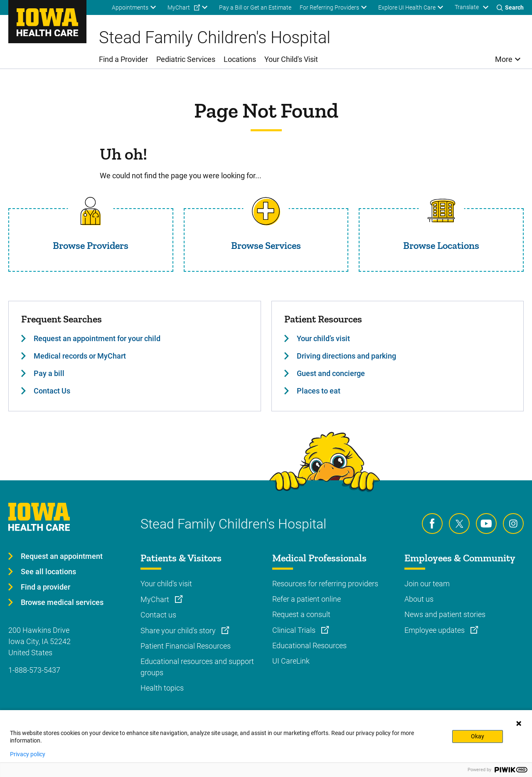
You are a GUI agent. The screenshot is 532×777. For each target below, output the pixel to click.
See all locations (48, 572)
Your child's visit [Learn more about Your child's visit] (166, 584)
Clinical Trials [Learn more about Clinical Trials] (295, 630)
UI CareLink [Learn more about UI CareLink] (291, 661)
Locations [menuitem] (240, 59)
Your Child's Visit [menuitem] (291, 59)
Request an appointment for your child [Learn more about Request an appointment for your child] (97, 338)
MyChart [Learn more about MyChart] (156, 599)
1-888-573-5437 (34, 670)
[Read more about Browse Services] (266, 211)
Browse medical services (62, 602)
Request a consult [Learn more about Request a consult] (301, 614)
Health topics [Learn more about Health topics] (162, 688)
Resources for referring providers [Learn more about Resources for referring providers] (325, 584)
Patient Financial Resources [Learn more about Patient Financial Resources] (186, 646)
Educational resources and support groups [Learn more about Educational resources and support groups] (197, 667)
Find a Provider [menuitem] (123, 59)
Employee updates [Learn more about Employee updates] (435, 630)
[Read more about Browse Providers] (91, 211)
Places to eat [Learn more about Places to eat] (319, 391)
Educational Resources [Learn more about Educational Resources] (309, 645)
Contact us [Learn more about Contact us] (158, 615)
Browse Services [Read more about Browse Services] (266, 245)
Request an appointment (62, 556)
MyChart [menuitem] (179, 7)
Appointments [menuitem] (130, 7)
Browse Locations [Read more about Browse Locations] (441, 245)
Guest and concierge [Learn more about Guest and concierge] (331, 373)
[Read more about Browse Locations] (441, 211)
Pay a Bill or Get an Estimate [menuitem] (255, 7)
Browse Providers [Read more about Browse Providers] (91, 245)
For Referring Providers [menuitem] (329, 7)
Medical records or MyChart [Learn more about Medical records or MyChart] (80, 356)
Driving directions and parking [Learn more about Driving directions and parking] (346, 356)
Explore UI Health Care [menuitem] (407, 7)
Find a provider (46, 587)
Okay (478, 736)
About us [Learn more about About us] (419, 599)
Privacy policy (28, 754)
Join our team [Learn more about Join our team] (427, 584)
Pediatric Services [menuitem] (186, 59)
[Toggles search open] (510, 7)
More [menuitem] (504, 59)
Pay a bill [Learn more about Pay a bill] (49, 373)
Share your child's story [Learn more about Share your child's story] (179, 631)
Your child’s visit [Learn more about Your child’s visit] (323, 338)
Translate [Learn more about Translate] (467, 7)
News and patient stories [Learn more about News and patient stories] (445, 614)
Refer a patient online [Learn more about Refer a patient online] (307, 599)
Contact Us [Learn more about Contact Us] (52, 391)
